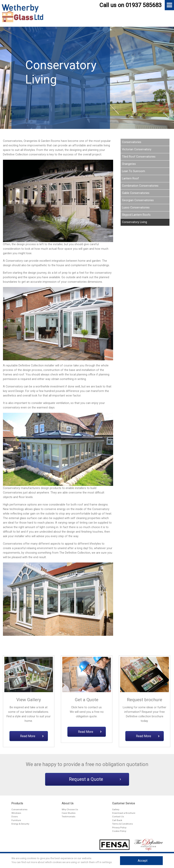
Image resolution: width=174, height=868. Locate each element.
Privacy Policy (119, 828)
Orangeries (129, 164)
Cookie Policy (119, 831)
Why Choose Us (70, 809)
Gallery (116, 809)
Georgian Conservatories (138, 200)
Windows (16, 813)
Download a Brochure (124, 813)
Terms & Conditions (122, 824)
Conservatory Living (134, 222)
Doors (15, 817)
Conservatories (132, 142)
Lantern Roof (130, 178)
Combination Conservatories (140, 186)
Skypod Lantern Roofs (136, 215)
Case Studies (69, 813)
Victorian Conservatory (137, 149)
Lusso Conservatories (136, 208)
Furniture (16, 820)
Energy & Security (20, 824)
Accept (143, 861)
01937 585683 (144, 5)
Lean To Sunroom (134, 171)
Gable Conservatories (136, 193)
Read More (32, 736)
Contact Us (118, 817)
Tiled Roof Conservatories (139, 157)
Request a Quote (95, 779)
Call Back (117, 820)
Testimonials (68, 817)
